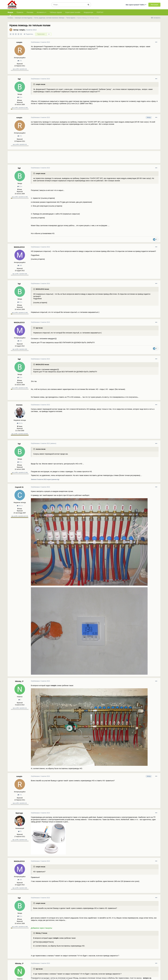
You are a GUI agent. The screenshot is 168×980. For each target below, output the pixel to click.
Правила (20, 12)
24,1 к (20, 506)
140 (20, 265)
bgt (19, 79)
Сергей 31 (19, 487)
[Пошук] (69, 5)
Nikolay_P (19, 681)
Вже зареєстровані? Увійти (136, 5)
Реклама (30, 12)
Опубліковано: (40, 42)
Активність (41, 12)
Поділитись (28, 34)
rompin (22, 30)
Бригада (19, 813)
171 (20, 61)
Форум (10, 13)
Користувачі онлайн (73, 12)
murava (19, 405)
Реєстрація (154, 5)
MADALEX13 (19, 247)
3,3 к (20, 97)
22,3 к (20, 423)
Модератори (88, 12)
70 (20, 831)
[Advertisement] (73, 158)
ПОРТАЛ (100, 12)
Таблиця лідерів (56, 12)
